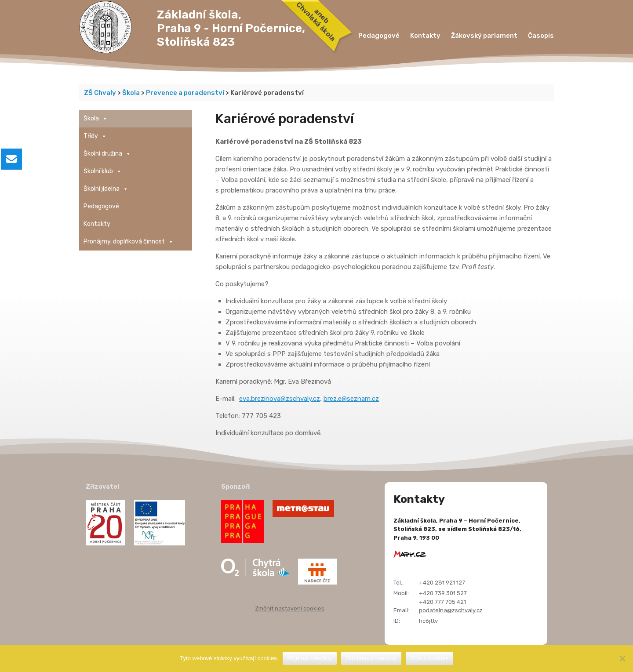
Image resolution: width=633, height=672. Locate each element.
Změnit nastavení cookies (290, 608)
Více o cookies (429, 658)
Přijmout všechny (310, 658)
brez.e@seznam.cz (351, 399)
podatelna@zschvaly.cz (451, 610)
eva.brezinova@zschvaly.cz (280, 399)
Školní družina (107, 154)
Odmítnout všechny (371, 658)
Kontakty (425, 36)
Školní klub (103, 171)
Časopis (541, 36)
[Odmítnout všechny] (622, 658)
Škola (96, 119)
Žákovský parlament (484, 36)
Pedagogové (379, 36)
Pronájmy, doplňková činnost (129, 242)
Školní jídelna (106, 189)
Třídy (95, 136)
